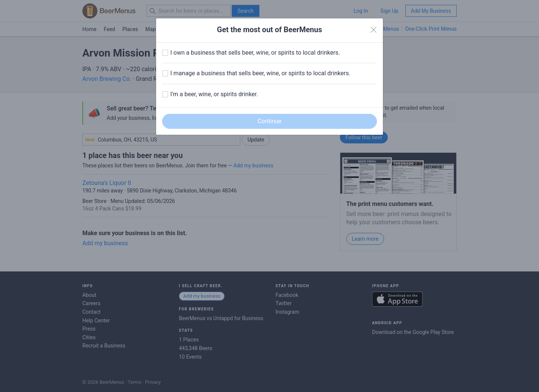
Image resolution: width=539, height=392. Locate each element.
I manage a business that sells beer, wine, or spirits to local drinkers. (260, 73)
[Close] (374, 30)
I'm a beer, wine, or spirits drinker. (214, 94)
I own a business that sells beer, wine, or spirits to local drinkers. (255, 53)
